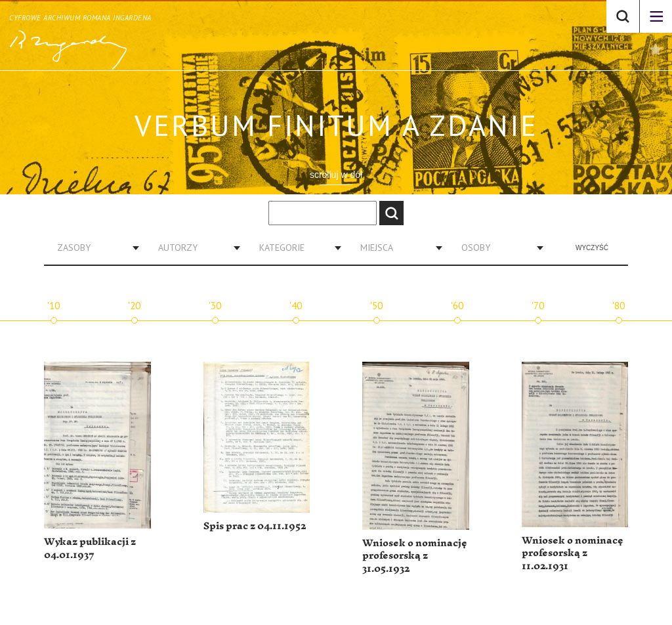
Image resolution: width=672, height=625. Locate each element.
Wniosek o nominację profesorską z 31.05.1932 (415, 556)
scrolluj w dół (336, 175)
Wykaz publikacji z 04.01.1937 (90, 549)
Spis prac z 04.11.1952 (255, 526)
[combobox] (93, 248)
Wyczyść (592, 248)
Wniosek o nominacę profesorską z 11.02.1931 (573, 553)
